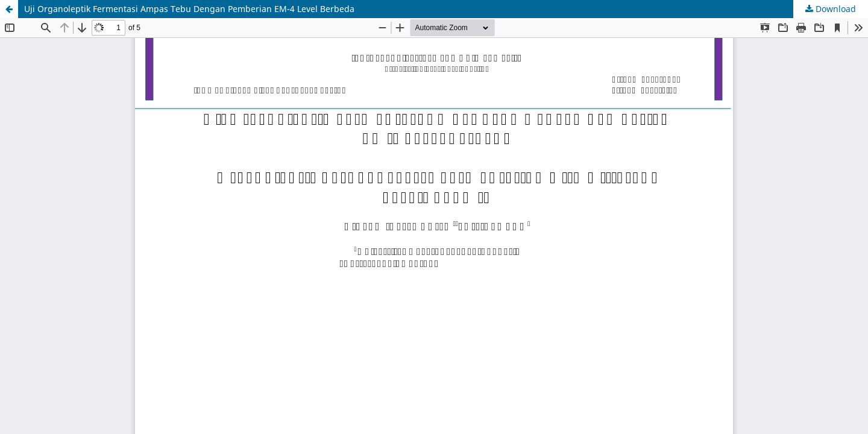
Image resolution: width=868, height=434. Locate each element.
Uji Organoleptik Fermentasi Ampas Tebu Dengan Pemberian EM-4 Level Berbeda (189, 9)
